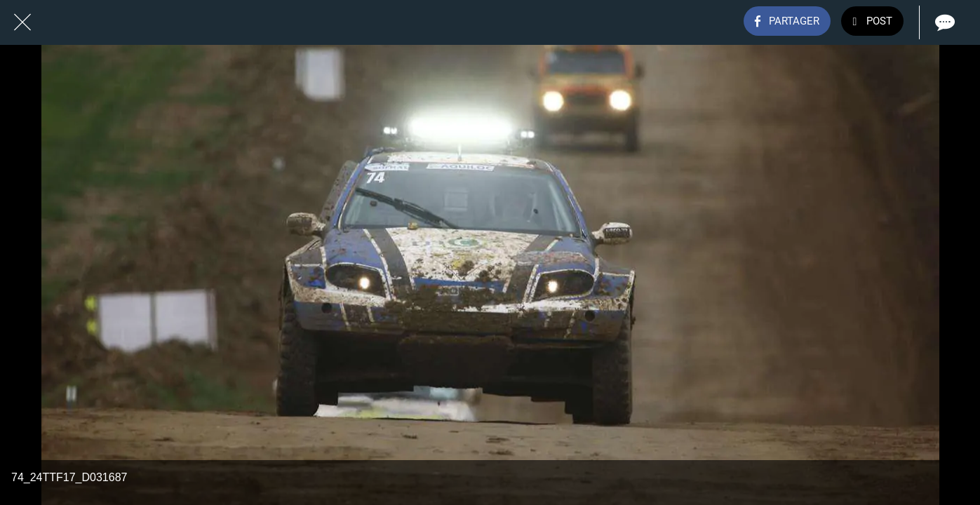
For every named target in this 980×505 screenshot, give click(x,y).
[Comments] (944, 22)
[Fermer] (22, 22)
